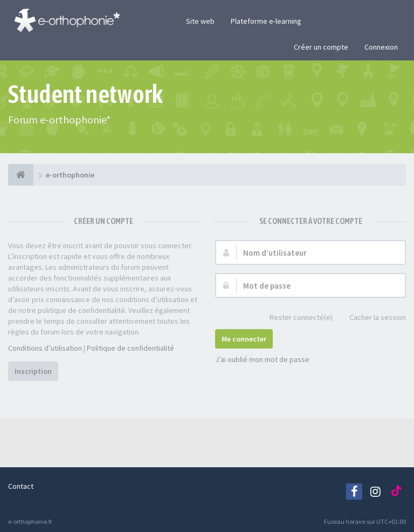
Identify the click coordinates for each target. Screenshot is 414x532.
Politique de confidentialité (130, 348)
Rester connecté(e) (295, 318)
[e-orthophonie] (21, 175)
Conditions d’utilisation (45, 348)
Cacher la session (372, 318)
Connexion (381, 47)
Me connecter (244, 339)
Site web (200, 21)
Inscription (33, 371)
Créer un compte (321, 47)
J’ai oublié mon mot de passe (262, 359)
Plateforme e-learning (266, 21)
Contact (21, 486)
